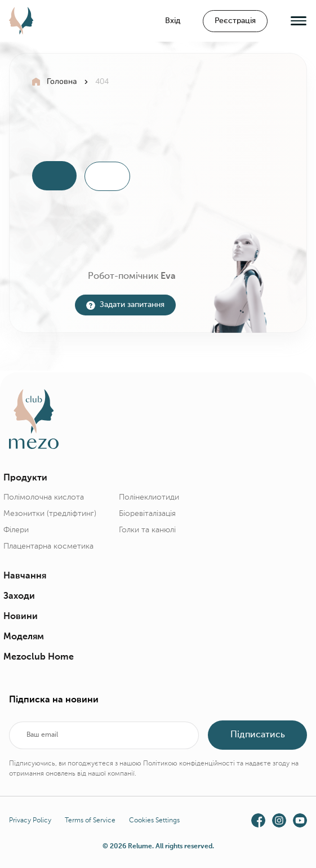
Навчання (25, 576)
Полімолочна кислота (44, 497)
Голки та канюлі (147, 529)
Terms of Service (90, 820)
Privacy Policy (30, 820)
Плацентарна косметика (48, 546)
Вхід (173, 21)
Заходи (19, 596)
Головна (62, 81)
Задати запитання (125, 304)
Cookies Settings (154, 820)
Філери (16, 529)
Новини (21, 616)
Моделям (24, 636)
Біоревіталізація (147, 513)
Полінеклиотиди (149, 497)
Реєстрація (235, 21)
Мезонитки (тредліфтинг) (50, 513)
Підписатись (257, 735)
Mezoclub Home (39, 657)
